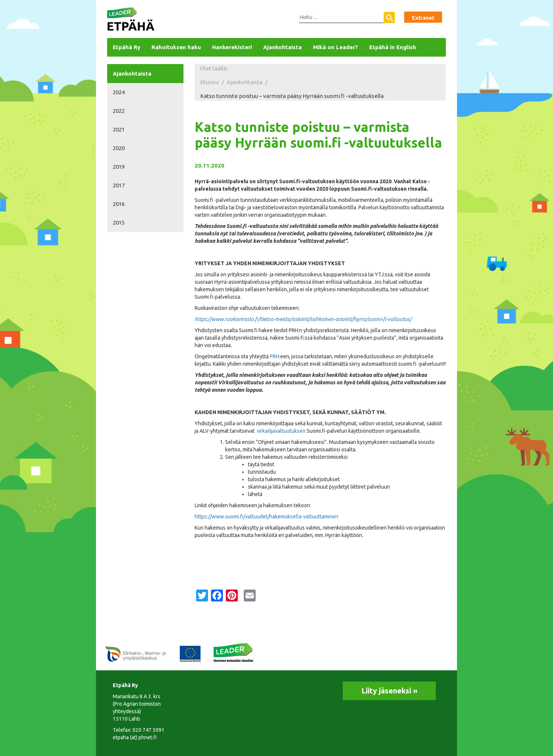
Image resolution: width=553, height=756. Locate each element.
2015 (119, 223)
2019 (119, 167)
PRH (274, 356)
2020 (119, 148)
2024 (119, 92)
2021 (119, 129)
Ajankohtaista (282, 47)
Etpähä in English (393, 47)
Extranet (423, 18)
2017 (119, 185)
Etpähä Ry (127, 47)
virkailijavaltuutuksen (281, 431)
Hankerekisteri (232, 47)
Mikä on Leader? (335, 47)
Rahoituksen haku (176, 47)
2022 (119, 111)
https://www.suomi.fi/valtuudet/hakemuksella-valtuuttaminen (266, 517)
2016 (119, 204)
